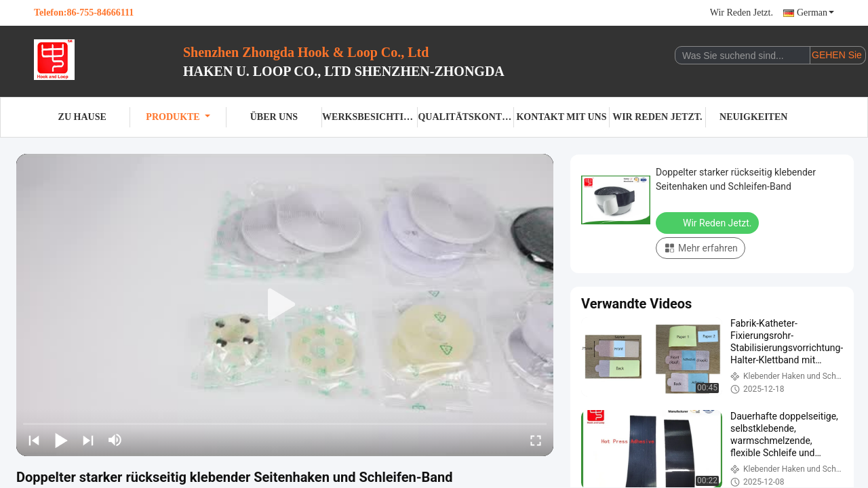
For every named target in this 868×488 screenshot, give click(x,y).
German (815, 13)
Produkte (178, 117)
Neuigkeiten (753, 117)
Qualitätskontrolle (466, 117)
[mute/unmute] (115, 440)
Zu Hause (82, 117)
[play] (285, 305)
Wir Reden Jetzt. (742, 13)
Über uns (274, 117)
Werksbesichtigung (370, 117)
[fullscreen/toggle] (536, 440)
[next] (88, 440)
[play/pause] (61, 440)
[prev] (34, 440)
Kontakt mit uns (561, 117)
